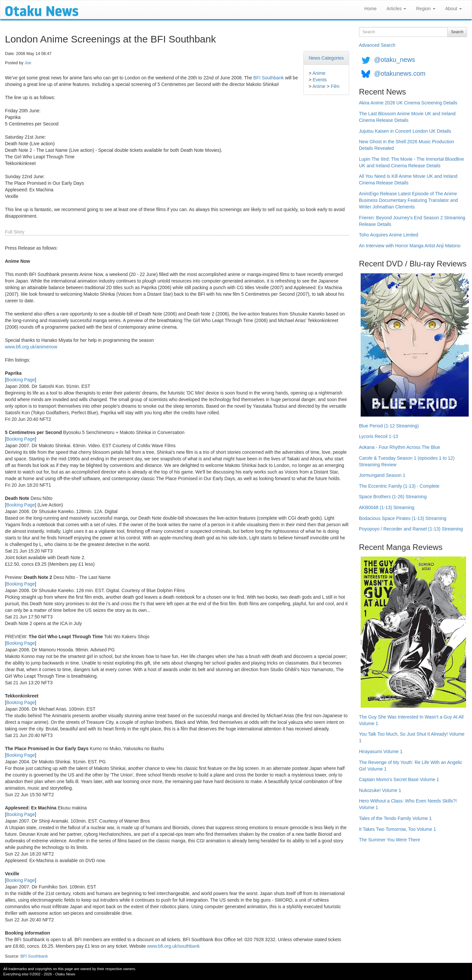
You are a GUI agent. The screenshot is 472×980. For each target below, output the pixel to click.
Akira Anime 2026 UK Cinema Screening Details (408, 103)
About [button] (454, 9)
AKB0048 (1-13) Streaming (387, 507)
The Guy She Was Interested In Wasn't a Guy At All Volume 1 (411, 720)
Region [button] (426, 9)
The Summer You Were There (389, 840)
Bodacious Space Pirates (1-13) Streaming (403, 518)
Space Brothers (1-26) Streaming (393, 497)
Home (370, 9)
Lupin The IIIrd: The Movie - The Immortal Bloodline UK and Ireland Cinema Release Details (412, 162)
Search (457, 32)
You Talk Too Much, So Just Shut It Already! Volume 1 (412, 737)
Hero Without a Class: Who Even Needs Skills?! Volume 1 (408, 804)
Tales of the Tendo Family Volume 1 (395, 818)
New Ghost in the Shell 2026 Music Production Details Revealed (407, 145)
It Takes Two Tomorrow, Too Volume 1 (398, 829)
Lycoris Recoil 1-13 (379, 436)
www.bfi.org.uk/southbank (174, 946)
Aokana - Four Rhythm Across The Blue (400, 447)
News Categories (326, 58)
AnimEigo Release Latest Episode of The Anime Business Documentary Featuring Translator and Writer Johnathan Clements (408, 200)
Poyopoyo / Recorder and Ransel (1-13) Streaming (411, 529)
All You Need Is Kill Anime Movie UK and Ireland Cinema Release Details (408, 179)
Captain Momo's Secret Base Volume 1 (399, 779)
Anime (319, 73)
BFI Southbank (269, 78)
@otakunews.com (400, 73)
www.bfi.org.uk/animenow (31, 347)
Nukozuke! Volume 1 (380, 790)
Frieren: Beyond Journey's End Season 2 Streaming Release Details (412, 221)
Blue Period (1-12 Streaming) (389, 426)
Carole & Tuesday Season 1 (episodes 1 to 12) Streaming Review (407, 461)
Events (320, 80)
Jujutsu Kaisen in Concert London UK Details (405, 131)
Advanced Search (377, 45)
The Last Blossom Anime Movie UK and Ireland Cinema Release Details (407, 117)
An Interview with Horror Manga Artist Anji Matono (410, 246)
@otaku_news (395, 60)
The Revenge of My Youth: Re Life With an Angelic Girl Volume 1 (411, 766)
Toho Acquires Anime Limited (389, 235)
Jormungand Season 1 (382, 475)
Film (335, 86)
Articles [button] (396, 9)
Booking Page (21, 380)
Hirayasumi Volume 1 (381, 751)
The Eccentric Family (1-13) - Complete (399, 486)
